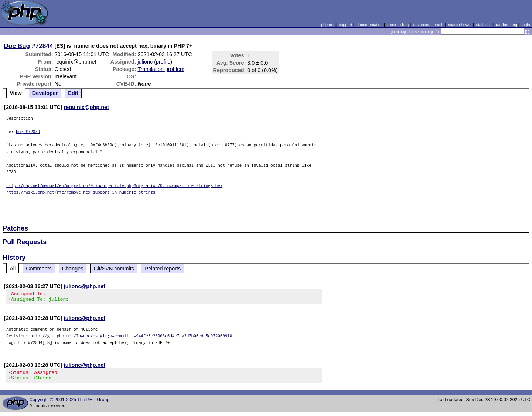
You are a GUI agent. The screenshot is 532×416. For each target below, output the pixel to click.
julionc (145, 62)
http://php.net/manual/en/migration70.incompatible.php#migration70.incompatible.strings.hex (114, 185)
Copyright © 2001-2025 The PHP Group (69, 404)
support (345, 25)
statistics (484, 25)
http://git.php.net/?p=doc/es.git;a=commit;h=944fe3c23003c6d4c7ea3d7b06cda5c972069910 (131, 338)
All (13, 269)
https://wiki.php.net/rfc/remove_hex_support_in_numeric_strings (81, 192)
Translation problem (161, 69)
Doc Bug (17, 46)
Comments (39, 269)
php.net (328, 25)
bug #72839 (28, 131)
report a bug (398, 25)
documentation (370, 25)
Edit (73, 93)
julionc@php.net (85, 286)
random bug (507, 25)
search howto (460, 25)
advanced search (428, 25)
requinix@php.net (86, 107)
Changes (73, 269)
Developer (45, 93)
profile (163, 62)
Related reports (163, 269)
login (526, 25)
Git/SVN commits (114, 269)
